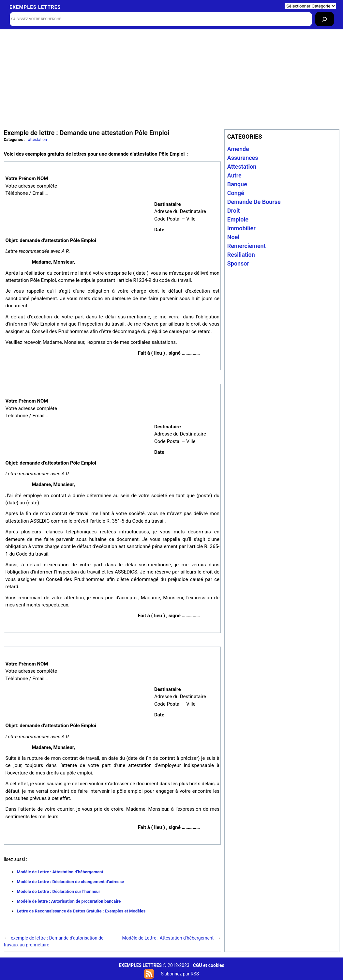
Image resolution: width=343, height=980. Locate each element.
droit (234, 211)
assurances (243, 158)
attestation (37, 140)
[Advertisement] (172, 79)
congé (236, 193)
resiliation (241, 255)
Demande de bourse (254, 202)
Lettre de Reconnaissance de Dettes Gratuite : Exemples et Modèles (81, 911)
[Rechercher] (325, 19)
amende (238, 149)
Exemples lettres (35, 7)
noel (233, 237)
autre (234, 175)
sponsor (238, 263)
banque (237, 184)
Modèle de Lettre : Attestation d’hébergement (60, 872)
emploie (238, 219)
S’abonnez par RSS (180, 974)
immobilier (241, 228)
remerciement (246, 246)
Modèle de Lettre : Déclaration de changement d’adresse (71, 882)
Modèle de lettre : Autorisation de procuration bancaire (69, 901)
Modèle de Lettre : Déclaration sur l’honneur (59, 891)
